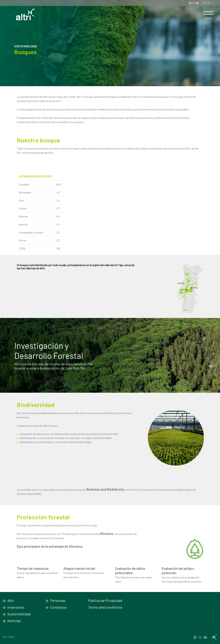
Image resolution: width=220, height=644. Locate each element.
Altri (8, 600)
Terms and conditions (105, 607)
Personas (55, 600)
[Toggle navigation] (208, 13)
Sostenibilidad (17, 614)
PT (205, 3)
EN (209, 3)
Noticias (12, 621)
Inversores (14, 607)
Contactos (56, 607)
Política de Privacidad (105, 600)
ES (213, 3)
